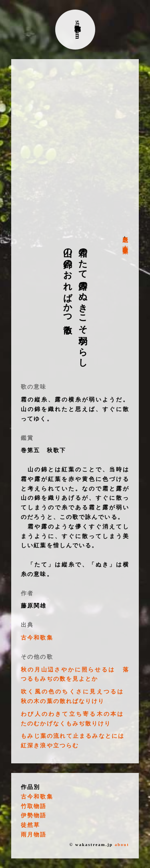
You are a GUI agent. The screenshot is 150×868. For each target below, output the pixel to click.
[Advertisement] (75, 148)
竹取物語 (34, 806)
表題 (125, 233)
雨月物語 (34, 835)
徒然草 (30, 825)
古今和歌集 (125, 243)
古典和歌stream (78, 30)
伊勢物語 (34, 815)
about (122, 845)
